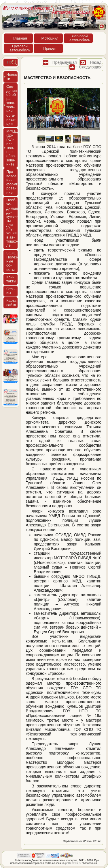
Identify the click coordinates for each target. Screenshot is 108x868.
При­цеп (50, 48)
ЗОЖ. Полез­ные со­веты (12, 261)
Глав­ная (20, 38)
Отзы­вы (12, 291)
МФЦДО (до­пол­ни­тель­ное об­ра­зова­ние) (12, 148)
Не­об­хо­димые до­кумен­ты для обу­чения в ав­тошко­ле (12, 223)
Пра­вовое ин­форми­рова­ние (13, 182)
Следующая (90, 67)
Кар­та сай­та (11, 302)
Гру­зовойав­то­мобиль (20, 48)
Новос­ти (12, 77)
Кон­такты (11, 279)
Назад (96, 62)
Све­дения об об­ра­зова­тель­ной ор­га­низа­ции (12, 105)
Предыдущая (65, 62)
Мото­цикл (50, 38)
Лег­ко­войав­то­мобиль (80, 38)
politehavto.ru (73, 863)
